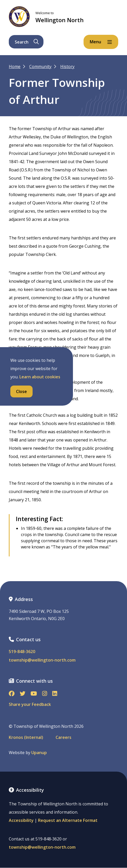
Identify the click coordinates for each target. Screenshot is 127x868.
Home (15, 66)
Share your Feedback (30, 704)
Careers (63, 737)
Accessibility (21, 820)
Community (40, 66)
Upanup (39, 753)
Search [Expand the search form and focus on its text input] (27, 42)
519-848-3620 (22, 652)
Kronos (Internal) (26, 737)
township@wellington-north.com (42, 660)
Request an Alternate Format (68, 820)
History (67, 66)
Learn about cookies (40, 377)
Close (21, 391)
